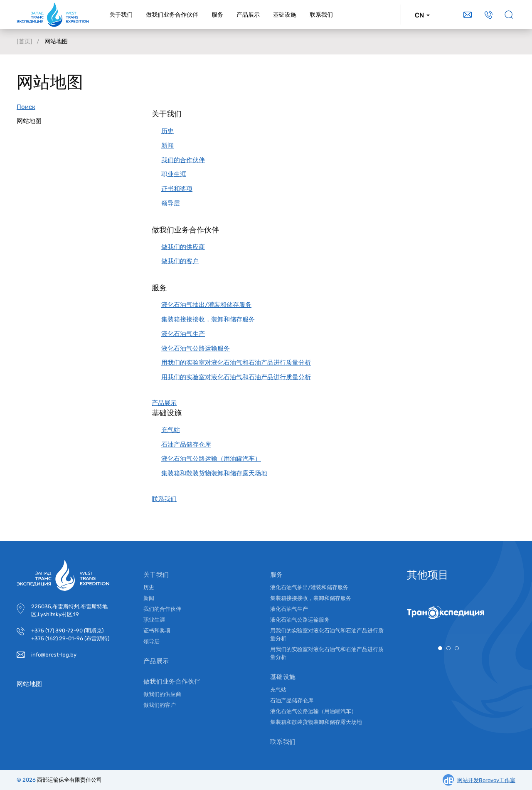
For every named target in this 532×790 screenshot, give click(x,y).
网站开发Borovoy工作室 (486, 780)
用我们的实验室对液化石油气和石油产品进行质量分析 (236, 363)
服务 (159, 288)
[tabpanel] (448, 612)
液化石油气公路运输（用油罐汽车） (211, 459)
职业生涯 (174, 174)
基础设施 (167, 413)
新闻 (167, 146)
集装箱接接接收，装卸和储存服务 (208, 319)
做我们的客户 (180, 261)
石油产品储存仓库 (186, 444)
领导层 (171, 203)
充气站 (171, 430)
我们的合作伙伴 (183, 160)
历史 (167, 131)
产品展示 (164, 403)
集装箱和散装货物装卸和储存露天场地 (214, 473)
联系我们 (164, 499)
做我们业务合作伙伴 (185, 230)
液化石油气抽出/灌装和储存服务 (206, 305)
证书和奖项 (177, 189)
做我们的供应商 (183, 247)
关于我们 (167, 114)
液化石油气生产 (183, 334)
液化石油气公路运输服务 (196, 348)
